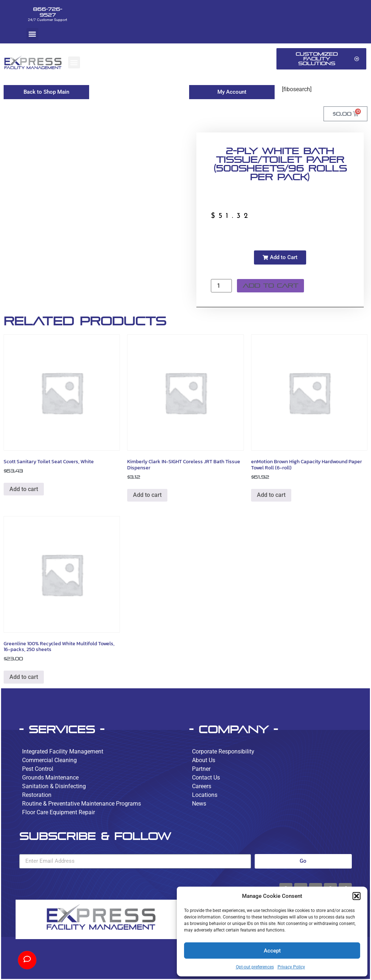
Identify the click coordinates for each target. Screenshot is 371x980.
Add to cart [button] (24, 489)
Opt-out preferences (255, 967)
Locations (205, 795)
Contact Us (206, 778)
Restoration (37, 795)
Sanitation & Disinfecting (54, 786)
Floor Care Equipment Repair (59, 812)
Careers (202, 786)
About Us (204, 760)
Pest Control (38, 769)
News (199, 804)
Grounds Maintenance (50, 778)
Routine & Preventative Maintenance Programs (82, 804)
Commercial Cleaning (49, 760)
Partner (201, 769)
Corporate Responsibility (223, 751)
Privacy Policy (291, 967)
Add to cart (270, 286)
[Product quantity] (221, 286)
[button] (357, 896)
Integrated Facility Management (63, 751)
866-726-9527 (47, 12)
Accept (272, 951)
